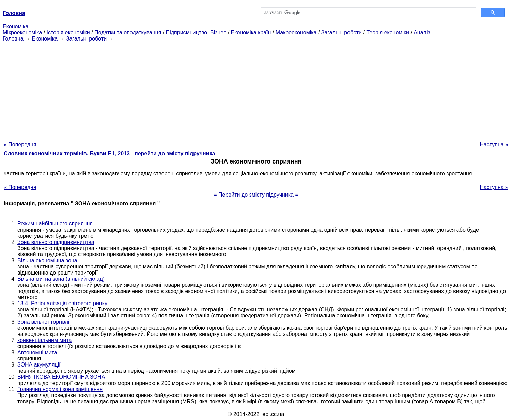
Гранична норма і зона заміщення (60, 389)
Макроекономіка (296, 33)
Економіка (15, 26)
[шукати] (368, 13)
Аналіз (422, 33)
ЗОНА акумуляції (39, 365)
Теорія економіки (387, 33)
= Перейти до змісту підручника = (256, 195)
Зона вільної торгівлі (43, 322)
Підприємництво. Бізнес (196, 33)
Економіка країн (251, 33)
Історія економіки (68, 33)
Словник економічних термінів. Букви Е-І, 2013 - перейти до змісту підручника (109, 153)
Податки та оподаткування (128, 33)
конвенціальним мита (44, 340)
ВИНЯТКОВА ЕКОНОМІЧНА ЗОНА (61, 377)
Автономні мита (37, 352)
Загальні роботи (342, 33)
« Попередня (20, 145)
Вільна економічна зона (47, 260)
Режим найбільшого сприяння (55, 224)
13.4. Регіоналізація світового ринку (62, 303)
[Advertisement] (256, 90)
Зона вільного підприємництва (56, 242)
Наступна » (494, 145)
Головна (13, 39)
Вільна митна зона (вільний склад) (61, 279)
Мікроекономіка (22, 33)
